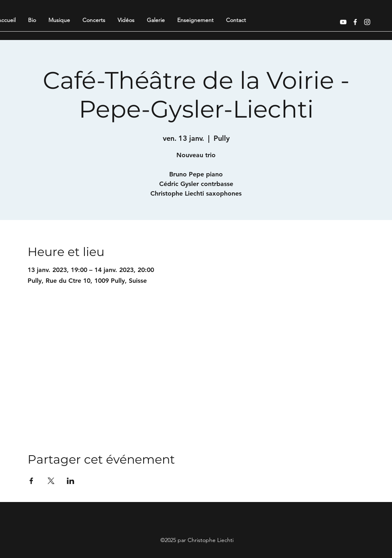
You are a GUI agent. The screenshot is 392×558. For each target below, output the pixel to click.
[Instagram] (367, 22)
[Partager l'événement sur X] (51, 481)
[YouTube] (343, 22)
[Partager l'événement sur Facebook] (31, 481)
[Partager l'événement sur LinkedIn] (71, 481)
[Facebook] (355, 22)
